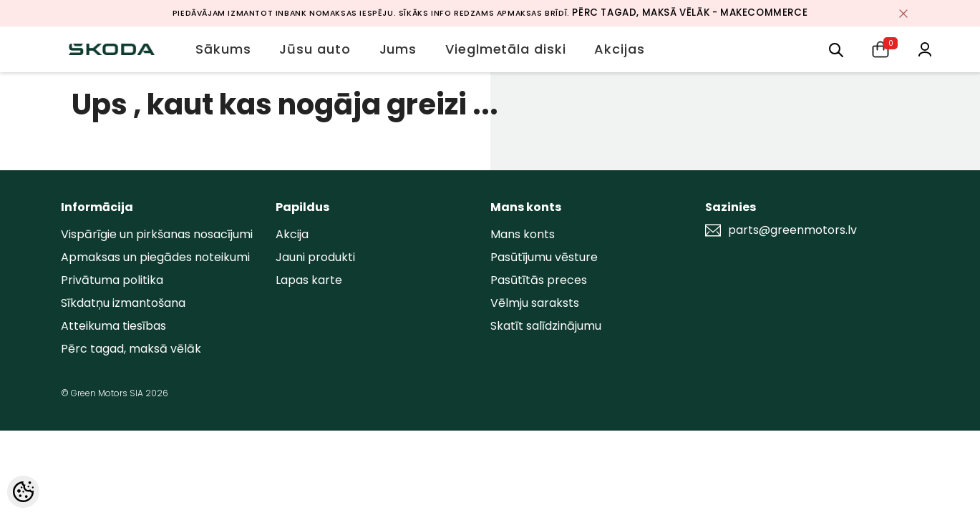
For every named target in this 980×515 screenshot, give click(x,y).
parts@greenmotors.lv (792, 230)
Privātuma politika (112, 280)
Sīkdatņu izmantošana (123, 303)
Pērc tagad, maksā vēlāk (131, 349)
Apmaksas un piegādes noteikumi (155, 257)
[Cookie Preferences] (23, 492)
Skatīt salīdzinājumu (546, 326)
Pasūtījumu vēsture (544, 257)
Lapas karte (309, 280)
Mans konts (523, 234)
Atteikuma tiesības (113, 326)
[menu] (836, 49)
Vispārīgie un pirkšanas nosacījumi (157, 234)
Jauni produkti (315, 257)
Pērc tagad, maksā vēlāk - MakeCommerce (690, 13)
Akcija (292, 234)
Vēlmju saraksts (535, 303)
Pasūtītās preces (539, 280)
